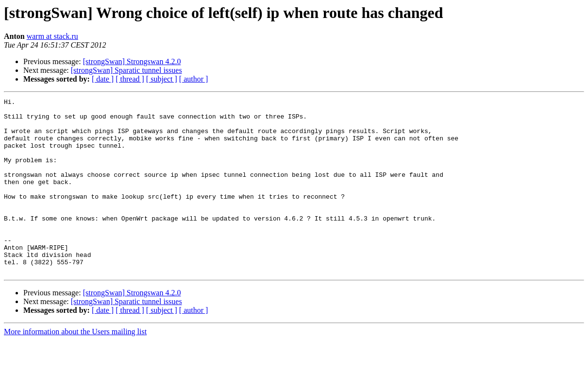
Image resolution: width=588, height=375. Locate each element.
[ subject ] (162, 79)
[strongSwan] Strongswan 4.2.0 (132, 61)
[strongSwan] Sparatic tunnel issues (126, 70)
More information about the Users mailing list (75, 366)
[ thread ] (130, 79)
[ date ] (103, 79)
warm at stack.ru (52, 36)
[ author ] (194, 79)
